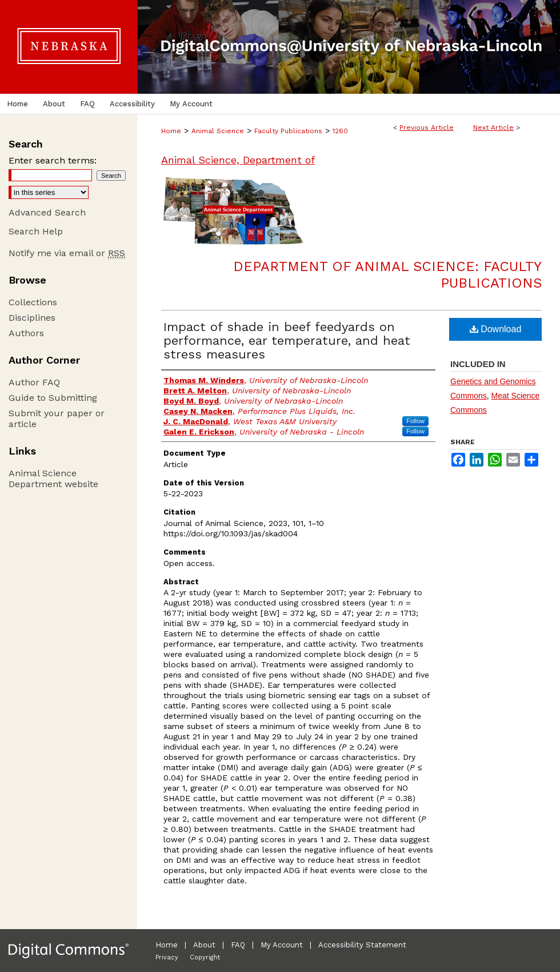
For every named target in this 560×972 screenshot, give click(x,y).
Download (496, 329)
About (204, 945)
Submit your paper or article (57, 419)
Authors (26, 333)
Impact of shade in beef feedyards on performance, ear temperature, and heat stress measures (287, 340)
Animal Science (218, 131)
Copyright (205, 957)
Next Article (493, 128)
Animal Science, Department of (238, 160)
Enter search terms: (53, 160)
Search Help (36, 231)
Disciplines (32, 318)
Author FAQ (34, 382)
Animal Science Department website (53, 479)
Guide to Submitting (53, 398)
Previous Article (427, 128)
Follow (415, 421)
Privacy (167, 957)
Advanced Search (47, 212)
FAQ (238, 945)
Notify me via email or (67, 253)
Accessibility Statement (362, 945)
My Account (282, 945)
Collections (33, 302)
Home (171, 131)
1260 (340, 131)
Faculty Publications (288, 131)
